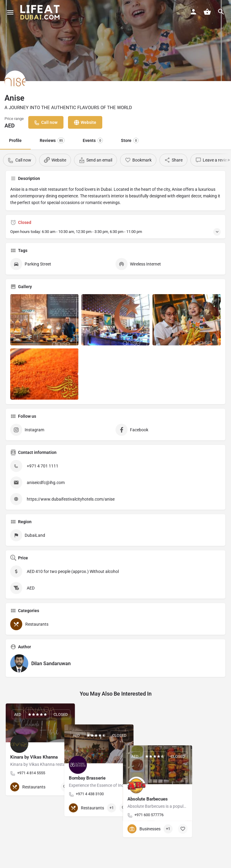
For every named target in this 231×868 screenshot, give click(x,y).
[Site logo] (41, 12)
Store (130, 140)
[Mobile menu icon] (10, 12)
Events (93, 140)
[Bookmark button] (66, 787)
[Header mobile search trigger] (221, 12)
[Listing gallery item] (44, 320)
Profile (15, 140)
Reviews (52, 140)
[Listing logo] (15, 81)
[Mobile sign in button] (193, 12)
